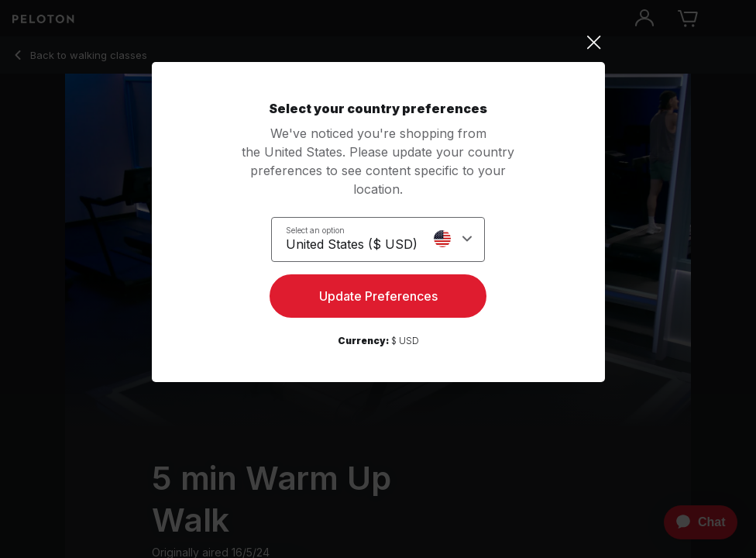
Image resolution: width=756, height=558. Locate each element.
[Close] (378, 43)
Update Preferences (378, 296)
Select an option (315, 230)
